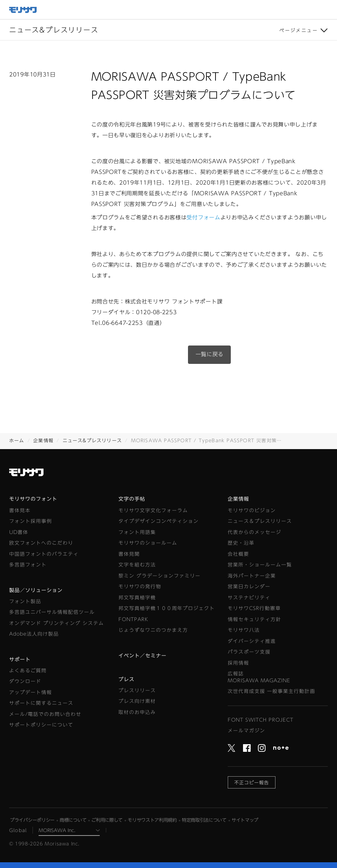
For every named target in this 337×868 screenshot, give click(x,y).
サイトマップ (245, 820)
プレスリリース (137, 690)
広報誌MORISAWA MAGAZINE (259, 677)
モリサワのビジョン (252, 510)
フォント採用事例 (31, 521)
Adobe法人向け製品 (34, 634)
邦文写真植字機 (137, 598)
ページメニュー (299, 30)
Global (18, 830)
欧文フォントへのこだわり (41, 543)
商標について (73, 820)
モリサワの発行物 (140, 587)
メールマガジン (246, 731)
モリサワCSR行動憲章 (254, 608)
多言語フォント (28, 565)
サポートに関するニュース (41, 703)
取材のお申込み (137, 712)
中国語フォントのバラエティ (44, 554)
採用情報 (238, 663)
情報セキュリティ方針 (254, 619)
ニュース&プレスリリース (92, 440)
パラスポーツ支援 (249, 652)
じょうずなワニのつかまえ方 (153, 630)
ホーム (17, 440)
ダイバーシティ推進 (252, 641)
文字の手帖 (132, 499)
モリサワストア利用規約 (152, 820)
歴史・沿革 (241, 543)
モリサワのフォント (33, 499)
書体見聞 (129, 554)
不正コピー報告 (252, 782)
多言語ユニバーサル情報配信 (52, 612)
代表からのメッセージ (254, 532)
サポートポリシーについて (41, 725)
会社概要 (238, 554)
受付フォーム (203, 217)
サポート (20, 660)
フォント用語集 (137, 532)
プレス (126, 679)
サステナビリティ (249, 598)
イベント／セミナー (143, 656)
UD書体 (19, 532)
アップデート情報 (31, 692)
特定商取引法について (204, 820)
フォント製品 (25, 601)
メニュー (327, 10)
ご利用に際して (107, 820)
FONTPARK (133, 619)
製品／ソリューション (36, 590)
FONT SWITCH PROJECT (261, 720)
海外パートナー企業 (252, 576)
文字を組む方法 (137, 565)
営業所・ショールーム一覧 (260, 565)
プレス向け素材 (137, 701)
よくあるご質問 (28, 671)
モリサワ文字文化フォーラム (153, 510)
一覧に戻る (210, 354)
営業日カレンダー (249, 587)
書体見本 (20, 510)
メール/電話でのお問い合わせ (45, 714)
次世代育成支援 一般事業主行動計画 (271, 691)
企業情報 (43, 440)
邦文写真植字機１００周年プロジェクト (167, 608)
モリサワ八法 (244, 630)
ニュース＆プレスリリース (260, 521)
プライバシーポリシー (32, 820)
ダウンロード (25, 681)
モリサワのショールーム (148, 543)
